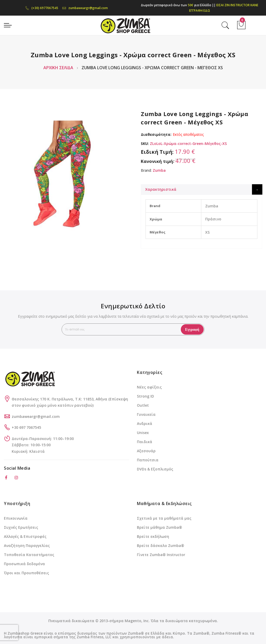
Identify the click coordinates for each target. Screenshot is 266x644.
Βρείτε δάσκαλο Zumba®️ (161, 546)
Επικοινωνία (16, 518)
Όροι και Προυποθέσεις (26, 573)
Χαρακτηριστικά (161, 189)
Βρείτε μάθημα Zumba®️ (159, 527)
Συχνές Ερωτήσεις (21, 527)
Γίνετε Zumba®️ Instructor (161, 555)
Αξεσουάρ (146, 451)
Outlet (143, 405)
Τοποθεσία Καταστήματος (29, 555)
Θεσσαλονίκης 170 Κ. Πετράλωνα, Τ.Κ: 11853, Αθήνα (60, 399)
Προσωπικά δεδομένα (24, 564)
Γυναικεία (146, 414)
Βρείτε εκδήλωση (153, 536)
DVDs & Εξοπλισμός (155, 469)
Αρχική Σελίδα (58, 68)
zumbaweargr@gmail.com (85, 8)
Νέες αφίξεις (149, 387)
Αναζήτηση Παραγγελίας (27, 546)
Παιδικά (145, 442)
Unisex (143, 433)
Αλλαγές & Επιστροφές (25, 536)
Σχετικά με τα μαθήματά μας (164, 518)
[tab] (202, 189)
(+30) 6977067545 (42, 8)
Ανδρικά (145, 423)
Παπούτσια (148, 460)
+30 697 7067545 (26, 427)
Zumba (159, 170)
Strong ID (145, 396)
